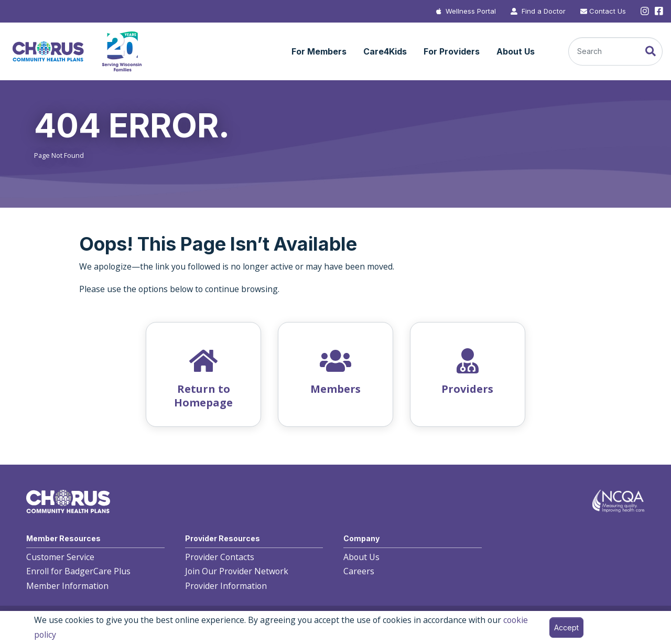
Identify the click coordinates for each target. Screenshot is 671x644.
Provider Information (226, 586)
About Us (361, 557)
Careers (359, 571)
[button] (319, 52)
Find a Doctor (544, 11)
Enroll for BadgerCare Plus (78, 571)
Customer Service (60, 557)
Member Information (67, 586)
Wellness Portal (471, 11)
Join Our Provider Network (237, 571)
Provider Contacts (220, 557)
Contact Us (608, 11)
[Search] (615, 51)
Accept (566, 627)
